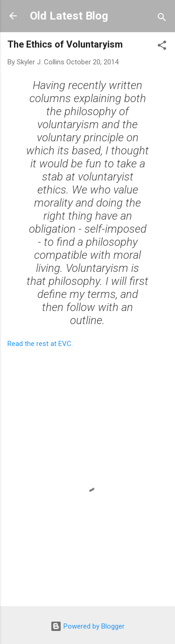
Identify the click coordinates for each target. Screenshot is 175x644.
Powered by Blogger (87, 626)
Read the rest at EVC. (40, 344)
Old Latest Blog (69, 16)
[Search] (162, 19)
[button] (162, 47)
